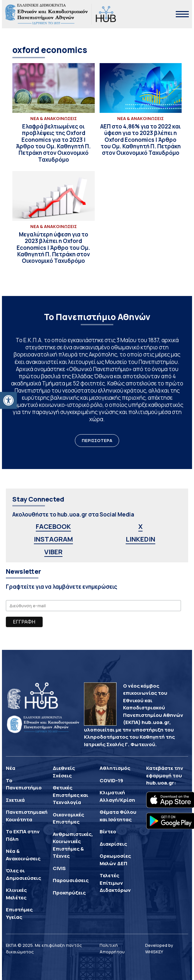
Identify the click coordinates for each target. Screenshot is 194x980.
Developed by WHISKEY (159, 948)
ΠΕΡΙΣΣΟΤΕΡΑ (97, 440)
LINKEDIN (140, 539)
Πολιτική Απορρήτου (112, 948)
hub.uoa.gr (160, 783)
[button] (8, 400)
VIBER (53, 552)
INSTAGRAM (53, 539)
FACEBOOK (53, 526)
